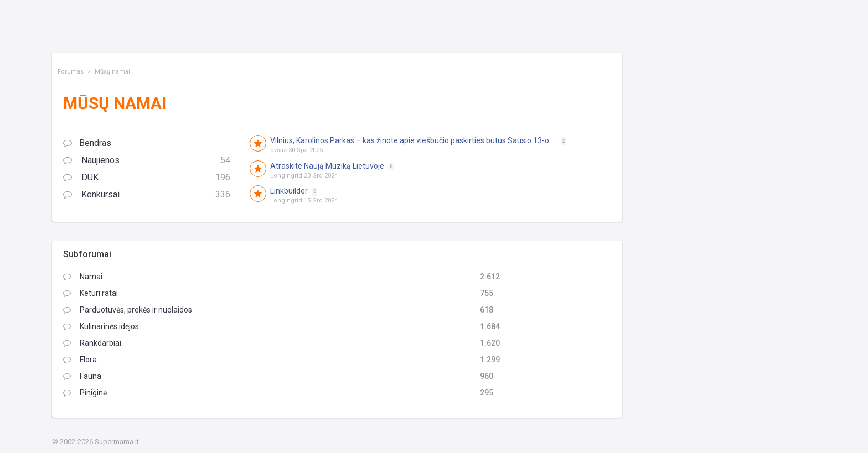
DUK (147, 178)
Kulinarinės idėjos (101, 326)
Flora (80, 360)
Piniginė (85, 393)
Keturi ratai (91, 293)
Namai (83, 277)
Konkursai (147, 195)
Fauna (82, 376)
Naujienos (147, 161)
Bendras (87, 143)
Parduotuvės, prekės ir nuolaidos (128, 310)
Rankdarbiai (92, 343)
